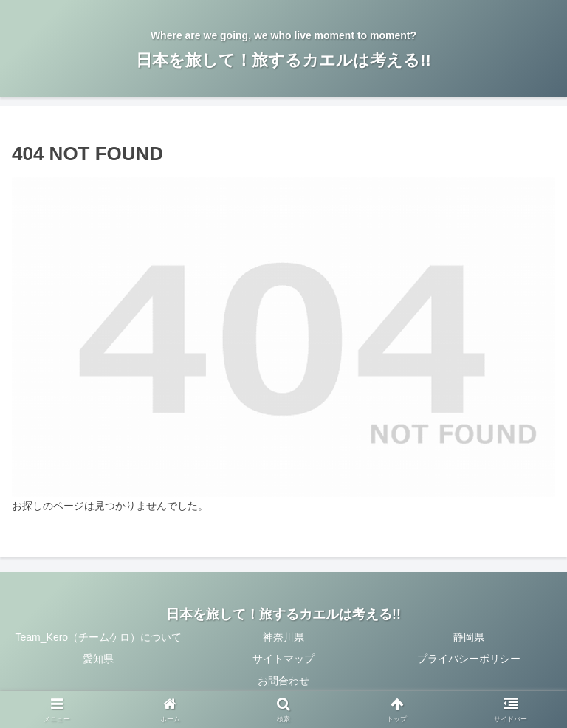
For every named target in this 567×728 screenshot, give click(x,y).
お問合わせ (283, 681)
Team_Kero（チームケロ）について (99, 637)
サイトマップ (283, 659)
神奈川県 (283, 637)
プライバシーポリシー (469, 659)
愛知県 (98, 659)
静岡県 (469, 637)
